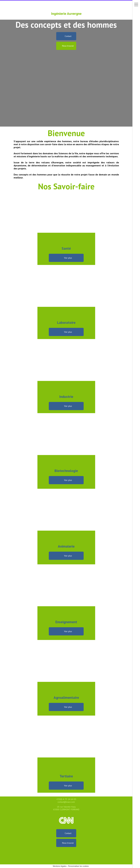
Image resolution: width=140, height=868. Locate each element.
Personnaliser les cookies (78, 866)
